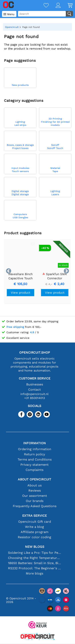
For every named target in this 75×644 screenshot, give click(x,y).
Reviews (35, 491)
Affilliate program (34, 532)
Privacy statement (34, 465)
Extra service (34, 516)
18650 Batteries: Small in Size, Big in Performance (35, 563)
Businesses (35, 384)
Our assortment (35, 496)
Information (34, 443)
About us (34, 485)
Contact (34, 390)
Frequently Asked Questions (35, 506)
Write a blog (34, 527)
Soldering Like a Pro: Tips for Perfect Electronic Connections (35, 553)
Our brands (35, 501)
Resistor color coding (34, 537)
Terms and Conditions (35, 459)
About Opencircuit (34, 479)
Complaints (34, 470)
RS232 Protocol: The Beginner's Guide (35, 568)
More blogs (34, 573)
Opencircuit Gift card (35, 522)
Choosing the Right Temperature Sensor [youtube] (35, 558)
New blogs (35, 547)
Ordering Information (35, 449)
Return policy (34, 454)
